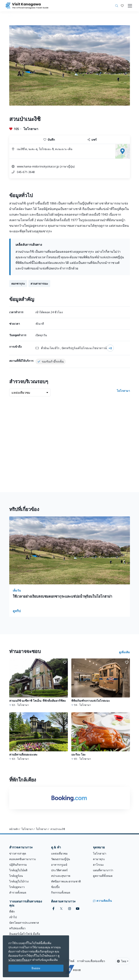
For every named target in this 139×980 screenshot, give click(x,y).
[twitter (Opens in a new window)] (61, 909)
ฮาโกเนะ (98, 865)
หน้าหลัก (14, 829)
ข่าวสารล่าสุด (18, 853)
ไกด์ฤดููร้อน (16, 876)
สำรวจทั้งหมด (18, 893)
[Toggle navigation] (130, 6)
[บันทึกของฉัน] (122, 6)
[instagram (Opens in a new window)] (70, 909)
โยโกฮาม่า (100, 853)
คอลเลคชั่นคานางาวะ (23, 859)
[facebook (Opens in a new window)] (53, 909)
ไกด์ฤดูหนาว (17, 887)
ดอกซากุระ (18, 284)
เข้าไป (13, 917)
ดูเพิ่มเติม (124, 652)
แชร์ (92, 140)
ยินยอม (36, 968)
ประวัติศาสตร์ (59, 870)
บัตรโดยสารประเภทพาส (24, 923)
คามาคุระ (99, 859)
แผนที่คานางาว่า (103, 870)
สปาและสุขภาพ (61, 876)
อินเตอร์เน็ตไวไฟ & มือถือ (25, 934)
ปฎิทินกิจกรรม (18, 865)
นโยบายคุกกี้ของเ (19, 960)
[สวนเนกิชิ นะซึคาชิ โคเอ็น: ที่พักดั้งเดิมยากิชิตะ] (39, 683)
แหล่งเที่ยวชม (59, 853)
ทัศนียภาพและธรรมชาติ (66, 881)
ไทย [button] (122, 961)
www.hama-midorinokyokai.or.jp (38, 166)
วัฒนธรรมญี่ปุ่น (61, 859)
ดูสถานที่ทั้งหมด (103, 876)
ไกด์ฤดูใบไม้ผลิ (18, 870)
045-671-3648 (26, 172)
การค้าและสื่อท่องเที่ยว (91, 961)
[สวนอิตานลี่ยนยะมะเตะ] (39, 736)
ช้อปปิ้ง (55, 887)
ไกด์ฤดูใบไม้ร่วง (19, 881)
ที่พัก (12, 912)
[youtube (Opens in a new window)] (78, 909)
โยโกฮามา (31, 129)
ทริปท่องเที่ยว (17, 928)
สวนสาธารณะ (39, 284)
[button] (122, 6)
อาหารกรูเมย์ (59, 865)
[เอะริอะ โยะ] (101, 736)
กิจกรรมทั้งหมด (61, 893)
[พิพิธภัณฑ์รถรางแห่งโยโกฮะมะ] (101, 683)
